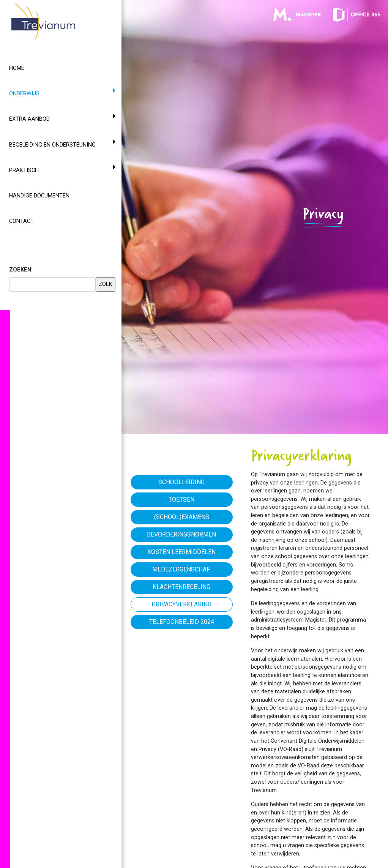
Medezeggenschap (181, 569)
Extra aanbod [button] (29, 119)
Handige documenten (39, 196)
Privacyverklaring (181, 604)
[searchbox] (52, 284)
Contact (21, 221)
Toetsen (181, 499)
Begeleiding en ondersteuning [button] (52, 145)
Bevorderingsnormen (181, 534)
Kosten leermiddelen (181, 552)
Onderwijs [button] (38, 93)
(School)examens (182, 517)
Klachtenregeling (181, 587)
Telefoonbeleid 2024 (182, 622)
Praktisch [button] (24, 170)
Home (17, 68)
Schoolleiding (181, 482)
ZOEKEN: (21, 270)
